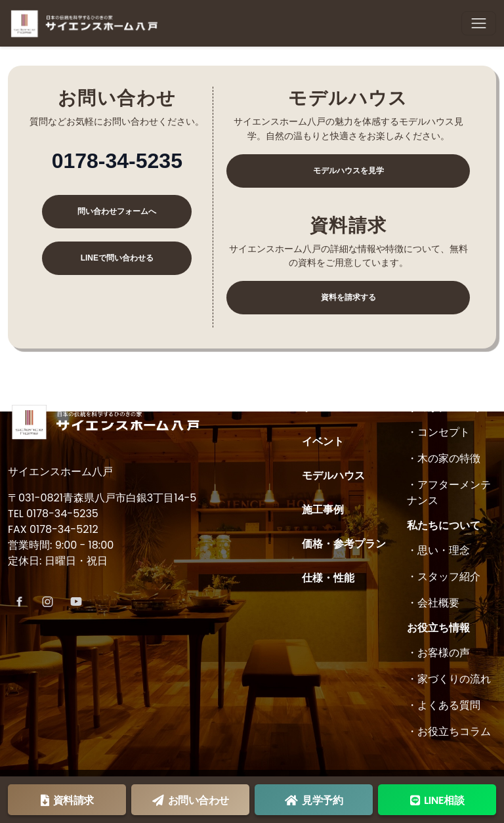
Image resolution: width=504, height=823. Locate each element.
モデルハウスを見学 (348, 171)
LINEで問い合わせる (117, 258)
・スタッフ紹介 (444, 577)
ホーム (318, 407)
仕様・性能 (328, 578)
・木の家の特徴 (444, 458)
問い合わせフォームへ (117, 211)
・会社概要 (433, 603)
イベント (323, 441)
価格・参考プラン (344, 544)
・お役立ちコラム (449, 731)
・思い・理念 (438, 550)
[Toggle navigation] (479, 23)
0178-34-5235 (117, 161)
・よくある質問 (444, 705)
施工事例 (323, 510)
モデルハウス (333, 475)
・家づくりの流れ (449, 679)
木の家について (444, 407)
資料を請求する (348, 297)
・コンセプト (438, 432)
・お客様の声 (438, 653)
